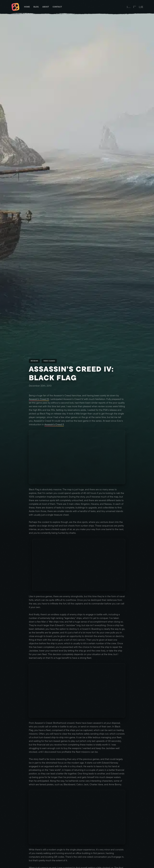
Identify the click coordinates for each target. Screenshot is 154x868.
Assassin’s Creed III (39, 399)
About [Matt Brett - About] (46, 7)
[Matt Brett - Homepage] (15, 7)
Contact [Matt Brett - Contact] (57, 7)
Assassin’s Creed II (54, 424)
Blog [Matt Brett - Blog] (36, 7)
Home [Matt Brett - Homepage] (27, 7)
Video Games (49, 361)
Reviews (34, 361)
